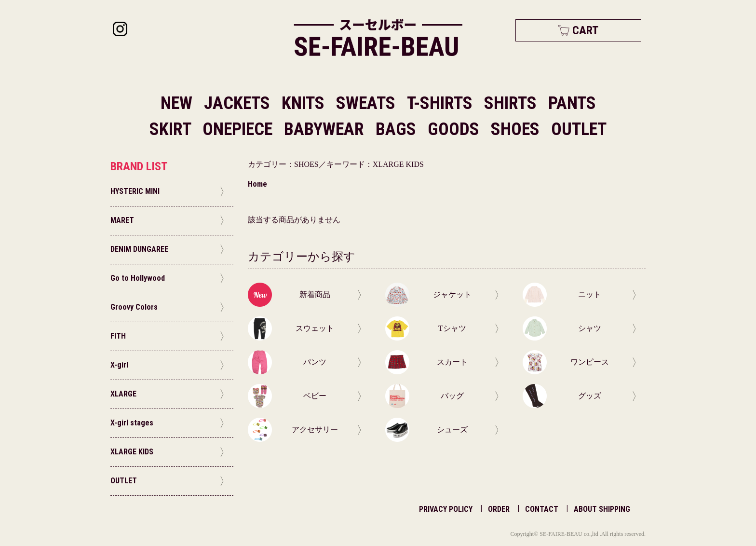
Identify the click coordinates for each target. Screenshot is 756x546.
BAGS (398, 129)
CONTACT (542, 509)
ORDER (499, 509)
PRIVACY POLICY (446, 509)
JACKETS (239, 103)
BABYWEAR (326, 129)
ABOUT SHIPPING (602, 509)
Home (257, 184)
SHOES (517, 129)
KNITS (305, 103)
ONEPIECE (239, 129)
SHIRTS (512, 103)
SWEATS (368, 103)
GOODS (455, 129)
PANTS (572, 103)
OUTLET (579, 129)
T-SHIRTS (442, 103)
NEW (176, 103)
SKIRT (172, 129)
